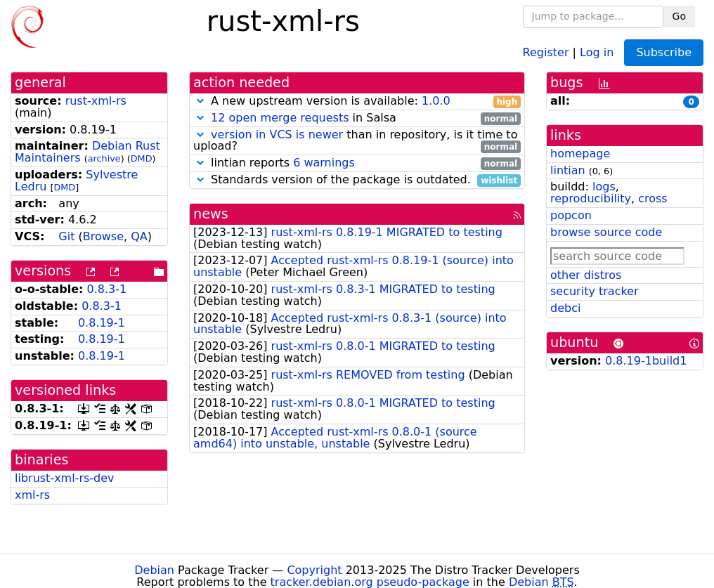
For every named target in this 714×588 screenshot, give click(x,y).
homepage (580, 153)
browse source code (606, 232)
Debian (154, 570)
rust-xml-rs (96, 101)
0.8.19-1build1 (646, 361)
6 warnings (324, 163)
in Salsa (357, 118)
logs (604, 187)
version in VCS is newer (277, 135)
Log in (597, 52)
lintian (568, 170)
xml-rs (32, 495)
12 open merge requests (280, 118)
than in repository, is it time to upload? (357, 141)
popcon (571, 215)
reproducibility (591, 198)
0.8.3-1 (107, 289)
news (211, 214)
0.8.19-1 (102, 323)
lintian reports (357, 163)
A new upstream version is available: (357, 102)
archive (104, 158)
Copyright (314, 570)
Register (546, 52)
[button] (200, 101)
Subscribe (664, 52)
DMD (142, 158)
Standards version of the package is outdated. (357, 180)
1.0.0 (436, 101)
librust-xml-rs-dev (65, 478)
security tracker (595, 291)
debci (565, 308)
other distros (586, 275)
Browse (103, 236)
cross (653, 198)
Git (66, 236)
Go (679, 16)
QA (139, 236)
